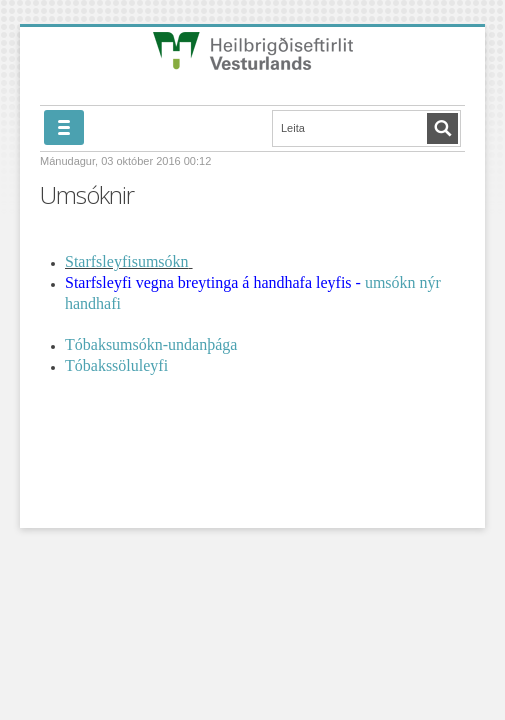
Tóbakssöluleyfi (116, 365)
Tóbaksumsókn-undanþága (151, 344)
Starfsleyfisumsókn (127, 261)
